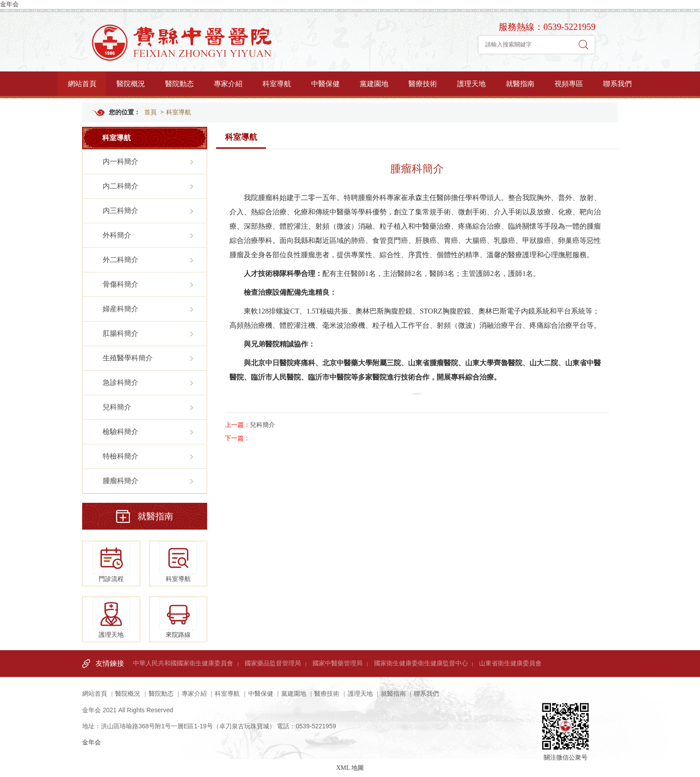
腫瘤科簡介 (121, 481)
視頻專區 (569, 84)
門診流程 (111, 562)
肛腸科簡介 (121, 333)
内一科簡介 (121, 161)
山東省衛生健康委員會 (510, 663)
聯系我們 (617, 84)
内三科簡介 (121, 211)
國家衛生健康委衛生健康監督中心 (421, 663)
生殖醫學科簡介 (128, 358)
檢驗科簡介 (121, 432)
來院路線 (178, 618)
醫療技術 (423, 84)
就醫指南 (520, 84)
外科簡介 (117, 235)
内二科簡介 (121, 186)
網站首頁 (82, 84)
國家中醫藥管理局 (337, 663)
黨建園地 (374, 84)
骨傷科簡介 (121, 284)
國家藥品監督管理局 (273, 663)
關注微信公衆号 (565, 717)
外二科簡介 (121, 260)
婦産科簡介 (121, 309)
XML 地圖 (350, 768)
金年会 (9, 4)
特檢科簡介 (121, 456)
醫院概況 (131, 84)
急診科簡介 (121, 382)
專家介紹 (228, 84)
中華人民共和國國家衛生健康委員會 (183, 663)
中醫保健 (325, 84)
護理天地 (471, 84)
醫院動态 (179, 84)
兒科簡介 (117, 407)
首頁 (150, 112)
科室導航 (277, 84)
